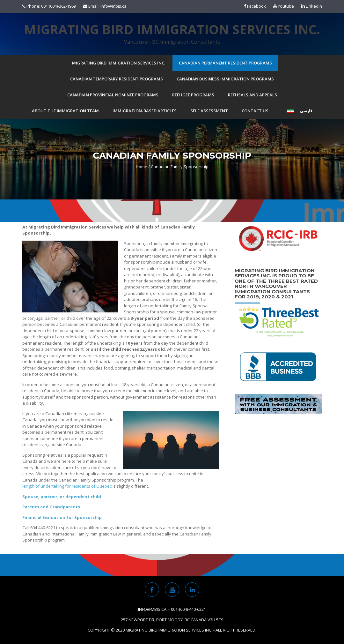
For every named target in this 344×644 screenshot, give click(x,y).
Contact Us (255, 111)
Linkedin (312, 6)
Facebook (255, 6)
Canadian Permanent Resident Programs (225, 63)
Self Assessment (209, 111)
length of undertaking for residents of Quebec (67, 486)
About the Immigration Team (65, 111)
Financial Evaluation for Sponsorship (62, 517)
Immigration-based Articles (145, 111)
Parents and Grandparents (51, 507)
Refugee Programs (193, 95)
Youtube (284, 6)
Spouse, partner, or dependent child (62, 497)
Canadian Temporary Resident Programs (117, 79)
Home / (143, 167)
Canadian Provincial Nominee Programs (113, 95)
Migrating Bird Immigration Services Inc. (172, 29)
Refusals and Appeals (253, 95)
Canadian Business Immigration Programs (225, 79)
